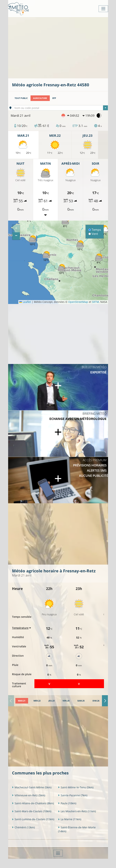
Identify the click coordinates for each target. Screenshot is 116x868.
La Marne (70, 819)
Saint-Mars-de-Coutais (32, 811)
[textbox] (60, 108)
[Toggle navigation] (103, 9)
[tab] (22, 701)
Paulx (67, 803)
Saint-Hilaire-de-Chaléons (33, 803)
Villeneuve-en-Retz (29, 795)
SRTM (95, 302)
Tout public (21, 98)
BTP (54, 98)
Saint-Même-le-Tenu (76, 787)
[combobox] (60, 108)
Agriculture (40, 98)
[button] (105, 230)
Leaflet (25, 302)
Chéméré (23, 827)
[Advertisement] (64, 47)
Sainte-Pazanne (73, 795)
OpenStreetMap (78, 302)
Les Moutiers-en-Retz (77, 811)
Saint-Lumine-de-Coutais (33, 819)
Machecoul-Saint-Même (32, 787)
